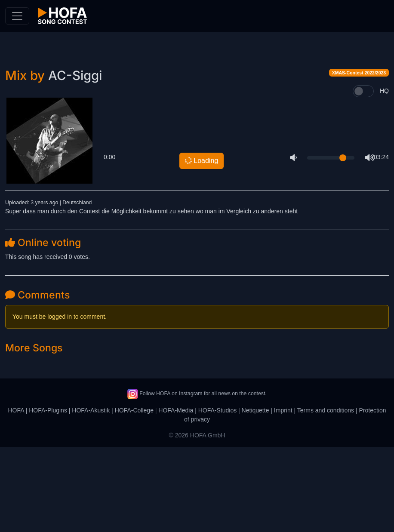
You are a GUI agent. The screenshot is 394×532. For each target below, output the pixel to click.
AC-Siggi (75, 160)
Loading (201, 246)
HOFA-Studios (217, 495)
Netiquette (255, 495)
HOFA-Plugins (48, 495)
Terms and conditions (326, 495)
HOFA (16, 495)
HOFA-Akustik (91, 495)
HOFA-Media (176, 495)
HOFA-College (134, 495)
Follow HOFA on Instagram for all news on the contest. (197, 479)
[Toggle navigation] (17, 16)
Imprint (283, 495)
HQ (384, 176)
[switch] (363, 176)
